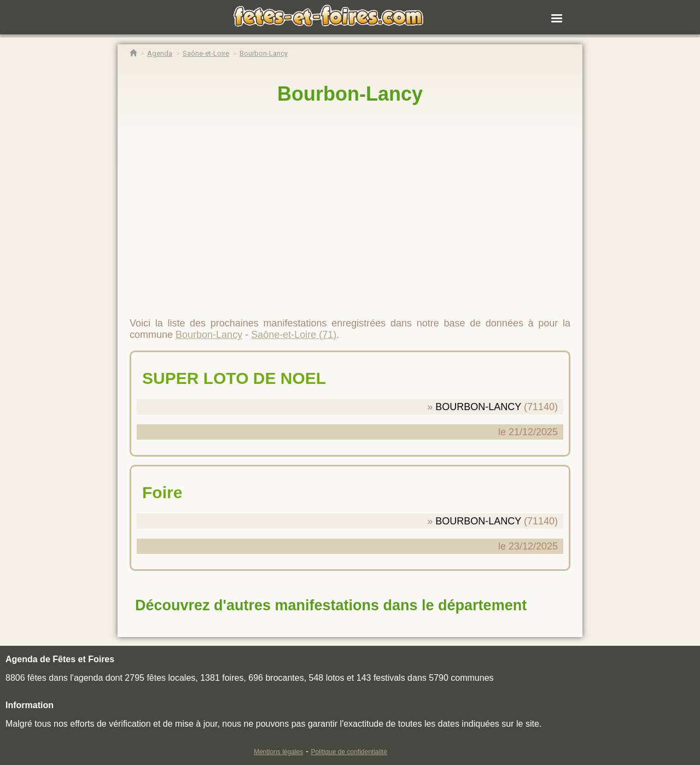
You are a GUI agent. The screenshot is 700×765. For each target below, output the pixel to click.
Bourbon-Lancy (350, 94)
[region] (350, 206)
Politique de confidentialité (349, 752)
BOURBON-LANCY (478, 407)
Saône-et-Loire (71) (294, 335)
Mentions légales (278, 752)
